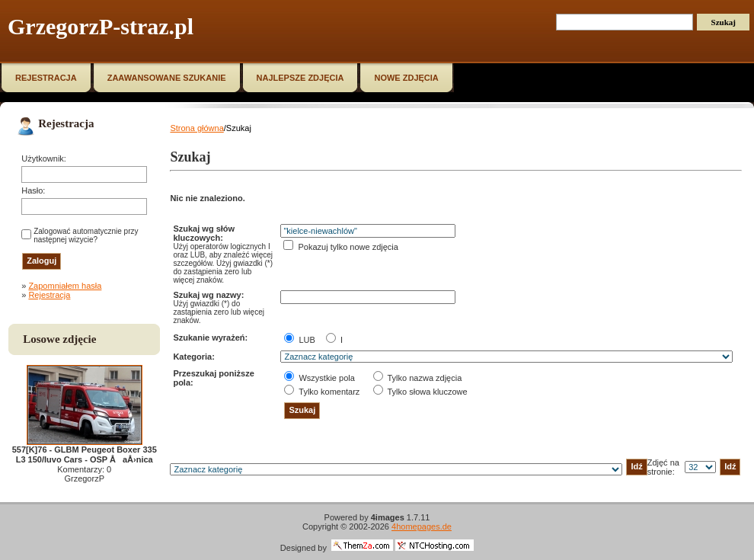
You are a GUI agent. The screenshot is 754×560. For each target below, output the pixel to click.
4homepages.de (422, 526)
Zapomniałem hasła (65, 286)
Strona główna (196, 128)
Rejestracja (49, 295)
